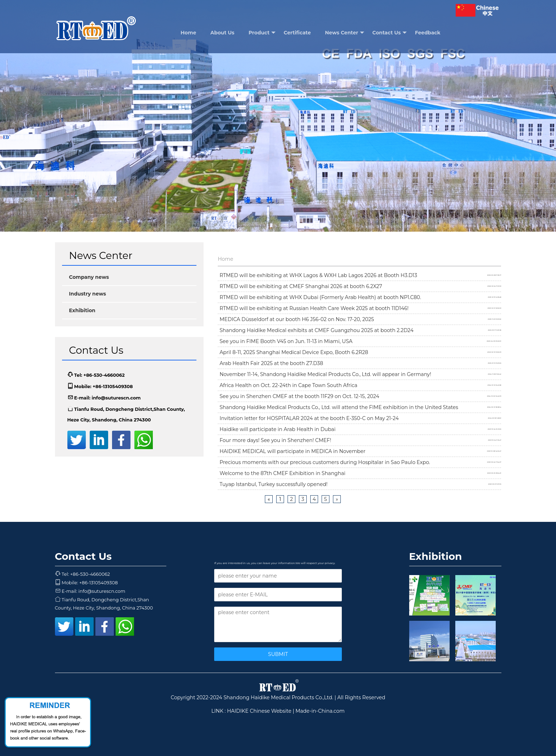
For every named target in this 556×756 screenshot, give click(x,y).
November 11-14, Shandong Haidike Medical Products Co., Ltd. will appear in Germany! (325, 374)
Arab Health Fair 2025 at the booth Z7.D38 (271, 363)
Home (188, 33)
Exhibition (82, 310)
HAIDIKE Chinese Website (259, 711)
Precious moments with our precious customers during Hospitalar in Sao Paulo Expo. (325, 462)
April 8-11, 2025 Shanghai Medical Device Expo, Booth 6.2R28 (294, 352)
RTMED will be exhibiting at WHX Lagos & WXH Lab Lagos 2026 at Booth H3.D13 (318, 275)
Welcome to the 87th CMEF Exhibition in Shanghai (282, 473)
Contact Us (390, 33)
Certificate (297, 33)
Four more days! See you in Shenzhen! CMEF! (275, 440)
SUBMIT (278, 654)
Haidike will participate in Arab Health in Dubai (277, 429)
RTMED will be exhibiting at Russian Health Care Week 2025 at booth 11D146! (314, 308)
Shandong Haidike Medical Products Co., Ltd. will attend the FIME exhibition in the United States (339, 407)
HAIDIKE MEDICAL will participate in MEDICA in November (293, 451)
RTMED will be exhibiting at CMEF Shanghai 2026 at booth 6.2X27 (301, 286)
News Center (345, 33)
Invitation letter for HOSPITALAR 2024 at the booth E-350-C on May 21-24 (309, 418)
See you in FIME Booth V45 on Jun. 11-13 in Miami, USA (286, 341)
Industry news (88, 294)
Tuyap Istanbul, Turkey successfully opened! (273, 484)
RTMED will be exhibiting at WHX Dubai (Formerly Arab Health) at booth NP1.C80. (320, 297)
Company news (89, 277)
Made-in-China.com (320, 711)
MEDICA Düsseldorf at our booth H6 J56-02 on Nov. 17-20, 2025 (297, 319)
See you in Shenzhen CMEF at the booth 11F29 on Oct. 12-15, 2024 (299, 396)
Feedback (428, 33)
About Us (222, 33)
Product (262, 33)
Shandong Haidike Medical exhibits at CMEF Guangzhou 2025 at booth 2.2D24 (316, 330)
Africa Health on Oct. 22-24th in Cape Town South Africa (288, 385)
